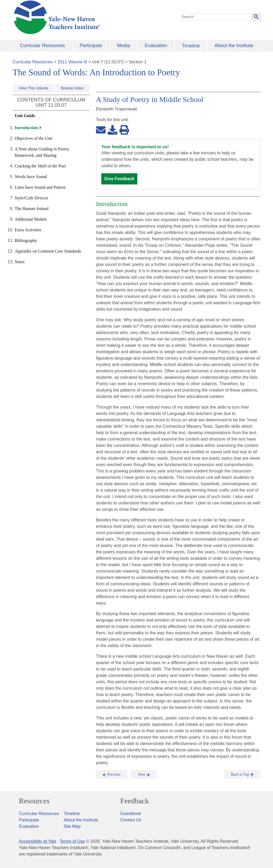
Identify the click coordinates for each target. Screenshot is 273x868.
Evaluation (156, 46)
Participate (91, 46)
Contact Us (131, 820)
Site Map (72, 826)
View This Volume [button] (34, 88)
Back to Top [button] (242, 775)
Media (124, 46)
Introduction (26, 128)
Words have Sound (31, 177)
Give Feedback (119, 179)
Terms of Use (72, 841)
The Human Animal (32, 209)
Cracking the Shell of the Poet (40, 166)
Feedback (135, 801)
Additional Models (31, 219)
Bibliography (26, 240)
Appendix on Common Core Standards (48, 251)
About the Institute (234, 46)
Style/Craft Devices (31, 198)
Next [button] (144, 775)
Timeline (191, 46)
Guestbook (131, 814)
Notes (20, 262)
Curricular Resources (43, 46)
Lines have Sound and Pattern (40, 187)
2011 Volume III (72, 62)
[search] (217, 17)
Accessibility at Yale (38, 841)
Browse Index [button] (72, 88)
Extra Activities (28, 230)
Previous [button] (112, 775)
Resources (34, 801)
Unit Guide (25, 116)
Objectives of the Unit (34, 138)
